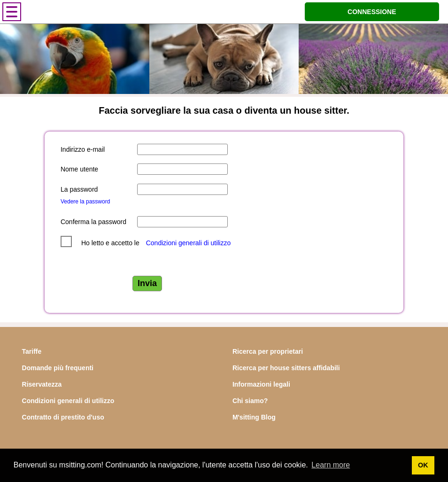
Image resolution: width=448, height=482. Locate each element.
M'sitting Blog (254, 417)
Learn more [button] (331, 465)
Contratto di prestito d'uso (63, 417)
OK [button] (423, 465)
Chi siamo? (250, 401)
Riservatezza (42, 384)
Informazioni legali (261, 384)
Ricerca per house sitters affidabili (286, 368)
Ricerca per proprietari (268, 351)
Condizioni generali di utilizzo (189, 243)
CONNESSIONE (372, 12)
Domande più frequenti (58, 368)
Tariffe (32, 351)
